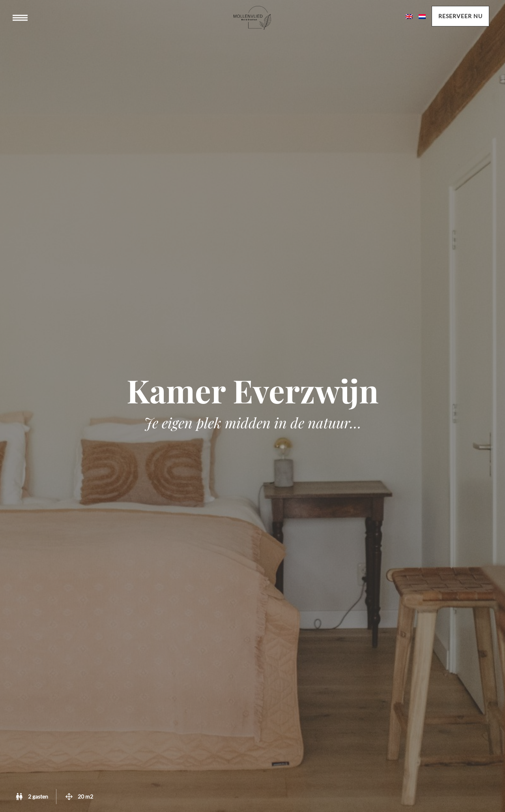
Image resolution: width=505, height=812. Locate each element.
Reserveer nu (460, 16)
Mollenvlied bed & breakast (252, 26)
